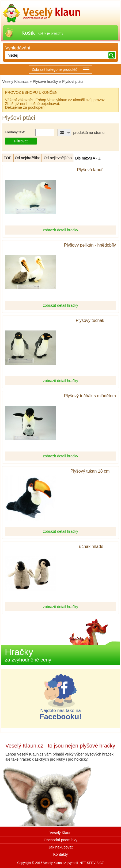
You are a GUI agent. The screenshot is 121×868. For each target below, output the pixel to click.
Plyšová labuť (90, 170)
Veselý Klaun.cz (15, 81)
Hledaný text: (15, 132)
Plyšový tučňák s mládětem (90, 396)
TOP (8, 158)
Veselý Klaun (61, 833)
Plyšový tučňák (90, 321)
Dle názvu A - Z (88, 158)
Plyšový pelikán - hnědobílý (90, 245)
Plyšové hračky (45, 81)
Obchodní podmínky (60, 840)
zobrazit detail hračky (61, 230)
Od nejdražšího (28, 158)
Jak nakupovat (61, 847)
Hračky (28, 655)
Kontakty (61, 854)
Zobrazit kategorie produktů (61, 70)
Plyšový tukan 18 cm (90, 471)
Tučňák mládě (90, 547)
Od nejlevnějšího (58, 158)
